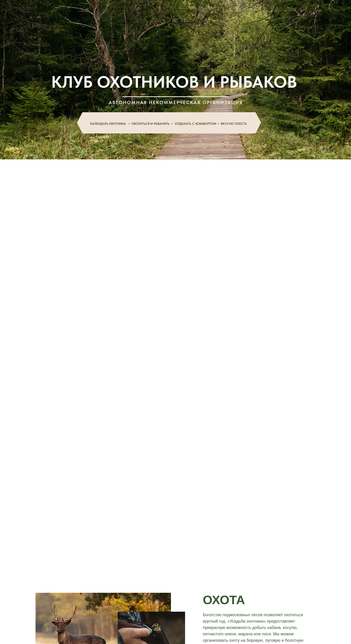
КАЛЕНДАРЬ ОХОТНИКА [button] (108, 124)
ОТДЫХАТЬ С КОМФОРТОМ (196, 124)
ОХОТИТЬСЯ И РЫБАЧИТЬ (150, 124)
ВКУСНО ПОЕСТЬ (234, 124)
